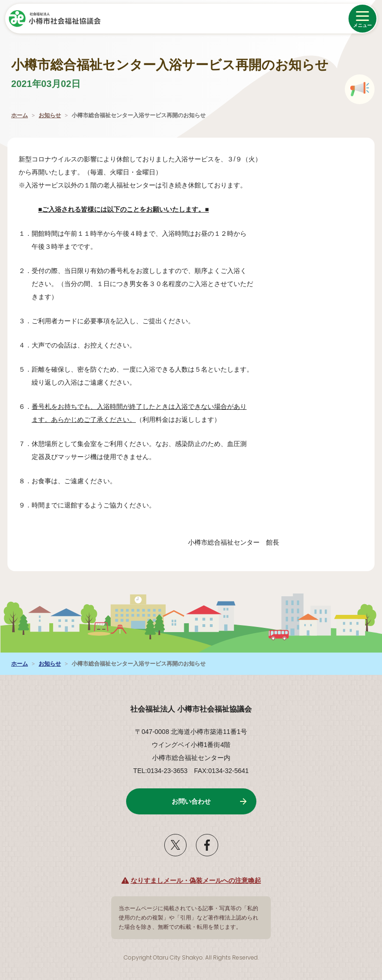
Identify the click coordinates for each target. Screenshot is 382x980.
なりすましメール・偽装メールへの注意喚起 (196, 880)
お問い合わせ (191, 801)
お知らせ (50, 115)
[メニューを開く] (362, 19)
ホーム (20, 115)
